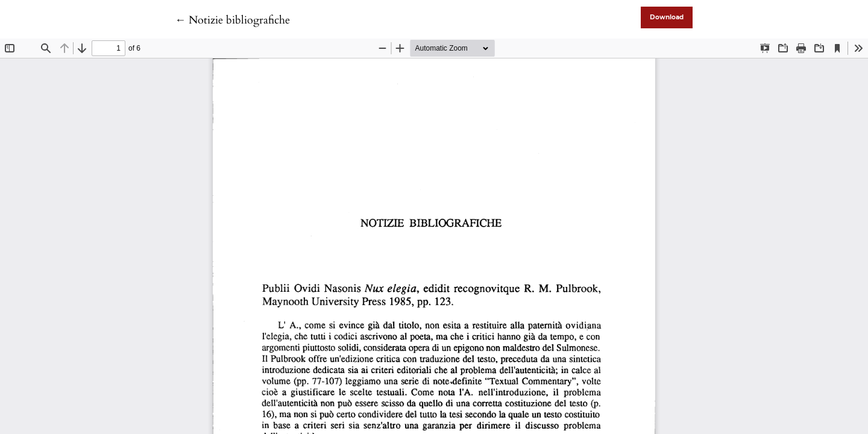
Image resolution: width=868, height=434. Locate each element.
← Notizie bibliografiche (232, 20)
